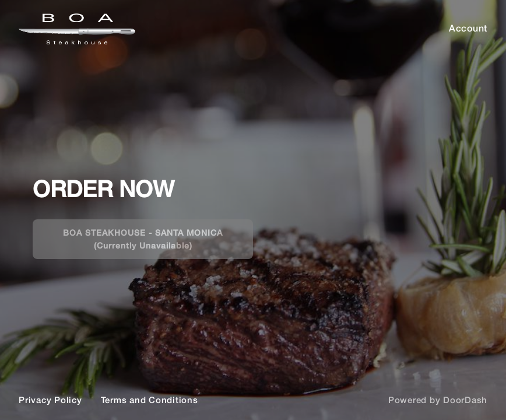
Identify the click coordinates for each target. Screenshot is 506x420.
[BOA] (253, 210)
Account (468, 28)
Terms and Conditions (150, 400)
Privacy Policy (50, 400)
